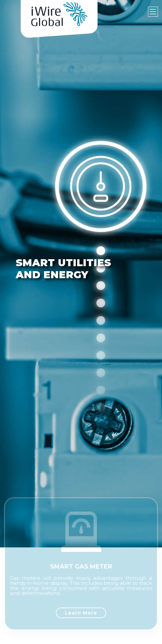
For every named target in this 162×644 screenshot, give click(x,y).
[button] (8, 274)
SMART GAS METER (81, 570)
